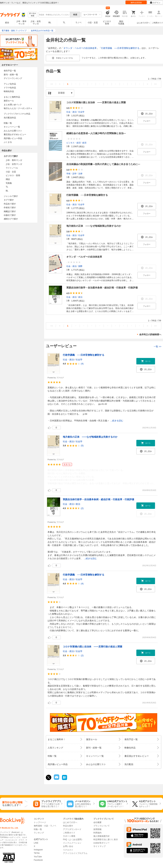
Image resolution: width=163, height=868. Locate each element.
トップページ (40, 822)
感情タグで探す (11, 219)
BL (50, 22)
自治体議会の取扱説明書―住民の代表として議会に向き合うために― (103, 164)
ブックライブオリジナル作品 (17, 114)
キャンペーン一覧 (12, 127)
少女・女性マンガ (36, 23)
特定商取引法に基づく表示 (106, 840)
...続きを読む (117, 421)
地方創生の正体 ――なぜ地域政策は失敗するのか (94, 226)
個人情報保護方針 (102, 836)
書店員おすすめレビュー (15, 134)
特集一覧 (8, 123)
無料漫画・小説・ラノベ (45, 826)
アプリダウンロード (72, 829)
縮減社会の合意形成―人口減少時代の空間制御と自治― (96, 133)
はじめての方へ (143, 23)
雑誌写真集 (121, 23)
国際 (80, 266)
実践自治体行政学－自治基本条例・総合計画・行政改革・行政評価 (102, 288)
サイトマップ (99, 846)
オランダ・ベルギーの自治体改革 (80, 48)
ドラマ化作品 (10, 88)
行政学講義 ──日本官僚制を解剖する (120, 48)
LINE (36, 843)
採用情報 (97, 829)
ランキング (39, 833)
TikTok (37, 853)
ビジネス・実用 (13, 175)
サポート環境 (69, 836)
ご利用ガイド (157, 23)
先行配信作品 (10, 118)
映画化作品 (9, 91)
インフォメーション (72, 843)
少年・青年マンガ (21, 23)
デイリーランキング (13, 78)
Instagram (38, 850)
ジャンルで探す (11, 196)
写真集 (9, 183)
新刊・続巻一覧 (11, 75)
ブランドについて (102, 826)
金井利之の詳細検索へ (150, 334)
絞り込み (33, 15)
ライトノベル (12, 168)
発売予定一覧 (10, 71)
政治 (80, 297)
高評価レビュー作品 (13, 138)
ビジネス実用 (107, 23)
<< (52, 84)
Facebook (38, 860)
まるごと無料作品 (12, 97)
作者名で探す (10, 208)
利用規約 (97, 833)
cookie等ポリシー (101, 843)
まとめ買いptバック (13, 105)
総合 (7, 23)
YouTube (38, 857)
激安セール (9, 101)
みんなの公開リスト (13, 131)
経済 (84, 143)
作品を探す (68, 826)
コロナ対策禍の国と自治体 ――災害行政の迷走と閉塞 (96, 102)
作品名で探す (10, 204)
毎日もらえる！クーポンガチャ (18, 108)
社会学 (81, 112)
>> (155, 84)
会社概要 (97, 822)
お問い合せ (68, 846)
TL (64, 23)
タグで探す (9, 200)
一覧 (157, 347)
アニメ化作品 (10, 84)
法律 (80, 173)
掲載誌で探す (10, 211)
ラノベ (78, 23)
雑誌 (8, 179)
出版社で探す (10, 215)
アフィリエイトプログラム (75, 853)
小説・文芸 (93, 23)
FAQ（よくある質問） (73, 840)
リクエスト (68, 850)
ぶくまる (8, 142)
